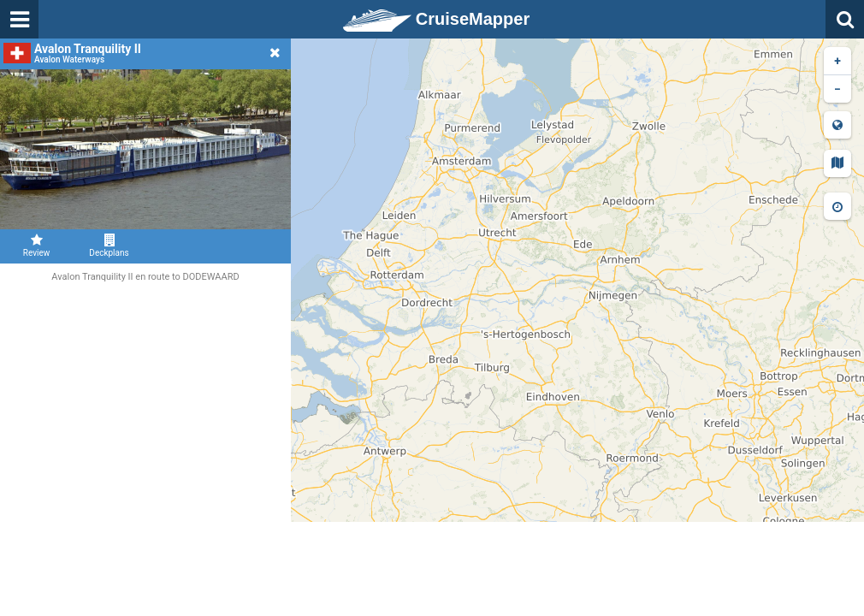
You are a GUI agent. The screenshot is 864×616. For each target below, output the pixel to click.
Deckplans (109, 246)
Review (36, 246)
